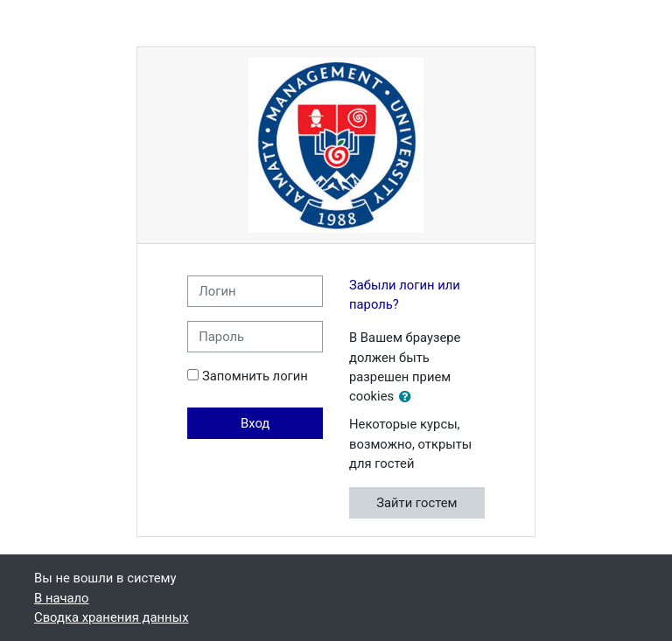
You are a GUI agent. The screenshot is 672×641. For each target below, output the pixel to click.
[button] (409, 397)
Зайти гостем (416, 503)
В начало (62, 598)
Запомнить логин (255, 376)
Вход (255, 423)
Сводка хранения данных (111, 617)
